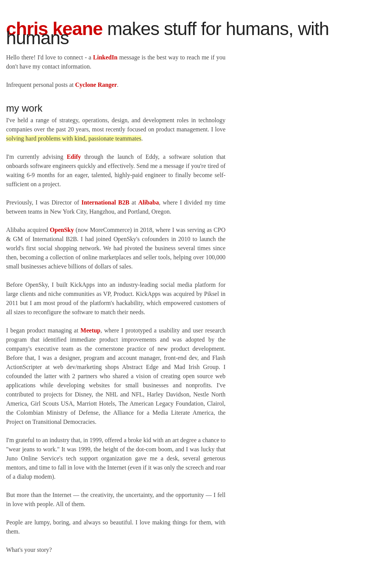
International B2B (105, 202)
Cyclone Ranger (96, 85)
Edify (74, 157)
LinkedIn (105, 57)
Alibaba (149, 202)
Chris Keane (54, 29)
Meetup (90, 330)
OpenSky (62, 230)
